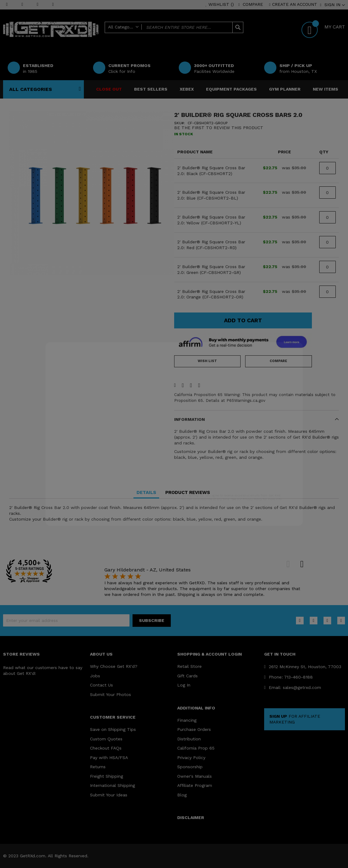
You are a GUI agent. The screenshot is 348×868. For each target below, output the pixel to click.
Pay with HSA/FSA (109, 758)
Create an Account (295, 4)
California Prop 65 (196, 748)
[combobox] (174, 27)
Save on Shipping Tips (113, 729)
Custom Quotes (106, 739)
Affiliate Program (195, 785)
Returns (98, 767)
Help (202, 37)
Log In (184, 685)
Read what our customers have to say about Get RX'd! (43, 670)
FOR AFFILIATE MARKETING (295, 719)
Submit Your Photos (110, 694)
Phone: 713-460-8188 (288, 677)
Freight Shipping (107, 776)
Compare (253, 4)
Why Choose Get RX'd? (114, 666)
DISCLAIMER (191, 817)
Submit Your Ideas (109, 795)
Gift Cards (187, 676)
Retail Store (189, 666)
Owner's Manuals (195, 776)
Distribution (189, 739)
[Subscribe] (152, 621)
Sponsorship (190, 767)
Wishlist (221, 4)
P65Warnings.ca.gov (246, 400)
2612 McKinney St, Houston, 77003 (303, 667)
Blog (182, 795)
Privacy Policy (191, 758)
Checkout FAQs (106, 748)
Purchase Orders (194, 729)
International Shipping (112, 785)
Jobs (95, 676)
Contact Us (101, 685)
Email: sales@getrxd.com (293, 687)
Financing (187, 720)
